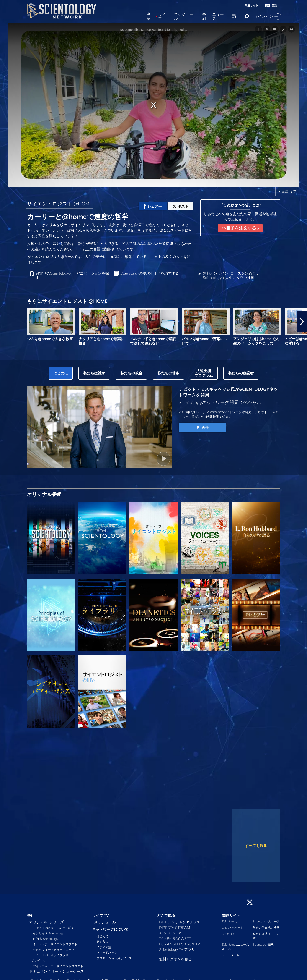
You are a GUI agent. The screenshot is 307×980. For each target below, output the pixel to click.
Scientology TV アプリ (177, 949)
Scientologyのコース (266, 921)
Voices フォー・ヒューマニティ (54, 950)
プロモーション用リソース (114, 958)
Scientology (230, 921)
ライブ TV (101, 915)
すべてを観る (256, 846)
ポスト (181, 206)
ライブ (162, 17)
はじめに (102, 936)
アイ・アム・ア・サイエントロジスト (58, 966)
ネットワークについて (110, 929)
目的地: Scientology (46, 939)
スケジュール (184, 17)
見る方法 (102, 942)
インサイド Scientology (48, 933)
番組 (204, 17)
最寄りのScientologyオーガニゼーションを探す (72, 275)
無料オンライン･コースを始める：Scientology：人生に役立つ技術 (231, 275)
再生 (202, 427)
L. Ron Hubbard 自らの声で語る (54, 928)
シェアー (153, 206)
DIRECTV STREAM (175, 928)
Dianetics (228, 934)
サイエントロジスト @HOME (60, 204)
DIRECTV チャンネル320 (180, 922)
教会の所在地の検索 (266, 928)
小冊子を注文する (240, 228)
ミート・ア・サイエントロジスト (55, 944)
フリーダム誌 (231, 955)
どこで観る (166, 915)
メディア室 (104, 947)
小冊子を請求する (150, 273)
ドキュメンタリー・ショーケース (57, 971)
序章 (148, 17)
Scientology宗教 (263, 944)
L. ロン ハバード (233, 928)
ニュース (218, 17)
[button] (302, 322)
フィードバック (107, 953)
